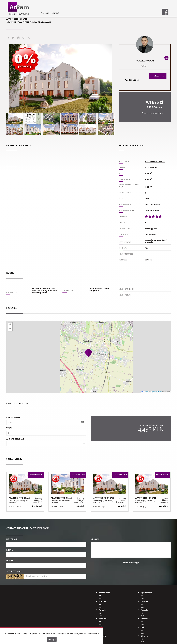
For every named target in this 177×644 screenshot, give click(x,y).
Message (95, 540)
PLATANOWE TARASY (155, 162)
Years (9, 428)
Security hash (14, 572)
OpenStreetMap (156, 392)
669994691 (132, 80)
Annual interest (15, 439)
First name (12, 540)
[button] (88, 353)
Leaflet (145, 392)
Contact (55, 13)
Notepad (45, 13)
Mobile (10, 561)
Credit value (13, 418)
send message (158, 76)
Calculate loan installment (153, 113)
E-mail (9, 550)
